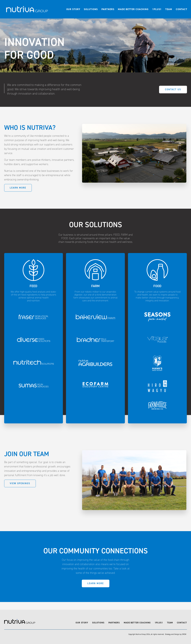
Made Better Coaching (133, 9)
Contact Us (173, 89)
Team (169, 9)
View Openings (20, 483)
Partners (108, 9)
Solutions (91, 9)
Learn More (18, 188)
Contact (182, 9)
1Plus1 (157, 9)
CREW (184, 634)
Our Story (73, 9)
